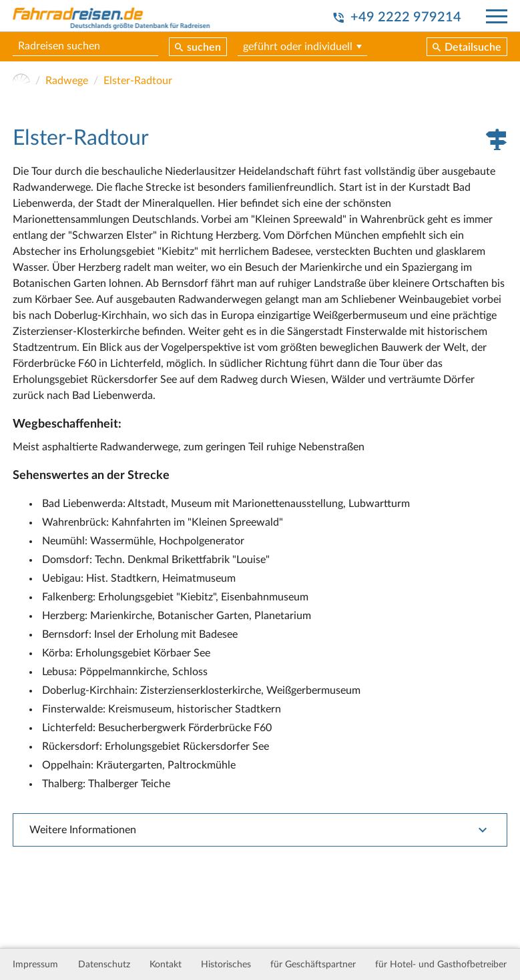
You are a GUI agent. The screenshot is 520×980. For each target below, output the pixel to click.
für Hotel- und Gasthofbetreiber (441, 965)
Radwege (67, 81)
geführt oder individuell (298, 47)
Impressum (35, 965)
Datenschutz (104, 965)
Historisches (226, 965)
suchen (204, 47)
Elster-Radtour (138, 81)
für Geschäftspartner (313, 965)
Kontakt (166, 965)
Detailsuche (473, 47)
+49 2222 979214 (406, 17)
